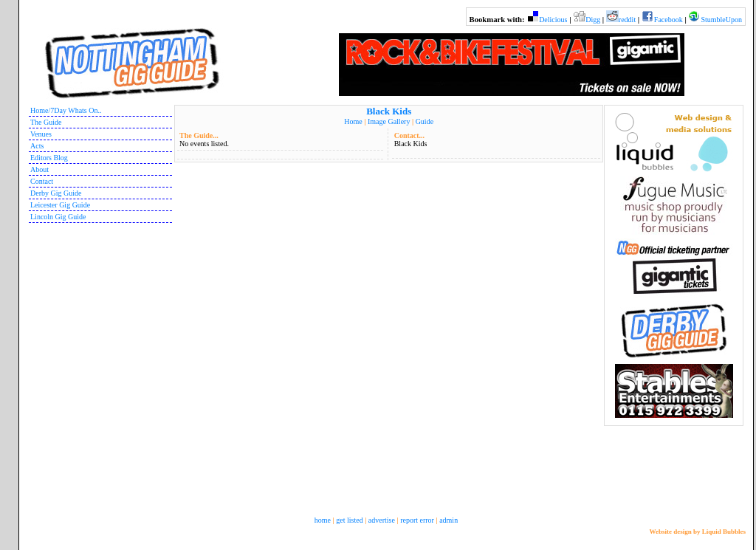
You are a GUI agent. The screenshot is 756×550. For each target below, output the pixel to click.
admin (449, 520)
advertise (382, 520)
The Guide (46, 122)
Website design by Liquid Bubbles (697, 532)
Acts (37, 146)
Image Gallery (389, 121)
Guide (425, 121)
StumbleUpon (721, 20)
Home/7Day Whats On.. (66, 110)
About (39, 169)
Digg (593, 20)
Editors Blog (49, 158)
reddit (627, 20)
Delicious (553, 20)
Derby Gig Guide (56, 193)
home (323, 520)
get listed (349, 520)
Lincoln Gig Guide (58, 217)
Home (353, 121)
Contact (42, 181)
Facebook (669, 20)
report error (417, 520)
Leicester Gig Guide (60, 205)
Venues (41, 134)
